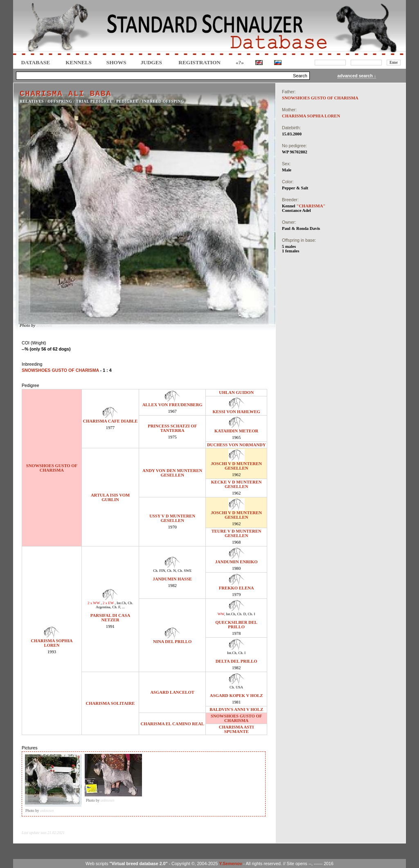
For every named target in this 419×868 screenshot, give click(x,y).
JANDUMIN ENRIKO (237, 562)
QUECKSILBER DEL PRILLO (236, 625)
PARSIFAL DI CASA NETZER (110, 618)
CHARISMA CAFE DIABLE (110, 421)
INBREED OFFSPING (163, 101)
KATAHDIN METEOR (236, 431)
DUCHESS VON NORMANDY (236, 445)
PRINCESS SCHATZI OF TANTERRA (172, 428)
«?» (240, 62)
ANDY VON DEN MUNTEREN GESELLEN (172, 473)
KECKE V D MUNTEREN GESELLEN (237, 484)
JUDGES (151, 62)
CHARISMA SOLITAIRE (110, 703)
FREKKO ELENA (237, 588)
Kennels (79, 62)
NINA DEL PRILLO (172, 642)
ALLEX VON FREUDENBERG (172, 405)
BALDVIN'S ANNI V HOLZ (236, 709)
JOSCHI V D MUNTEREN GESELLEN (236, 466)
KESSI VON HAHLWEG (236, 412)
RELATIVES (32, 101)
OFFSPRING (60, 101)
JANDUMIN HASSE (172, 579)
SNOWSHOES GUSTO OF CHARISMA (52, 468)
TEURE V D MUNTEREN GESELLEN (237, 533)
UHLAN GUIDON (236, 392)
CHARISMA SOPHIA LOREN (52, 643)
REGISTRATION (199, 62)
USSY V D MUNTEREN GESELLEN (172, 518)
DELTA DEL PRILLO (237, 661)
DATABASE (35, 62)
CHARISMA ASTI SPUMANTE (237, 729)
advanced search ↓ (357, 76)
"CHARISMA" (311, 206)
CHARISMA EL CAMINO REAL (172, 724)
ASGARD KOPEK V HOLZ (237, 696)
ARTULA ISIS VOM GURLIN (110, 497)
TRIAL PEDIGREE (94, 101)
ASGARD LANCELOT (172, 692)
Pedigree (127, 101)
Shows (116, 62)
